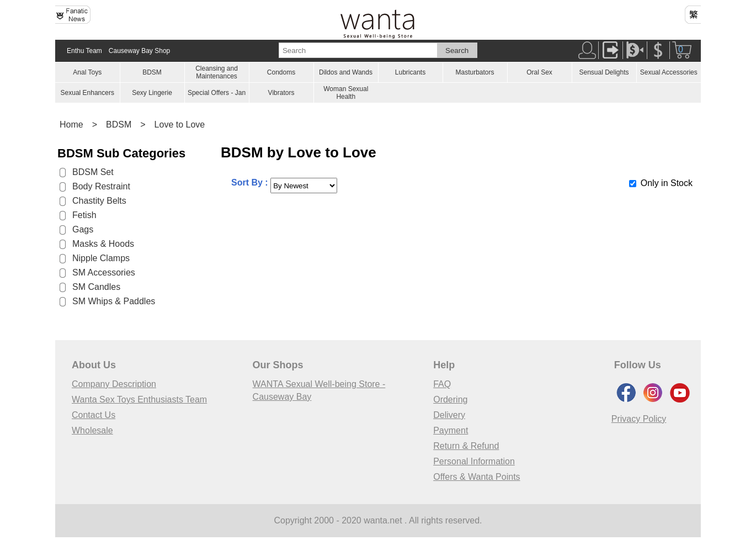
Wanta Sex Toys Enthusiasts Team (139, 399)
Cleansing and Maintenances (217, 72)
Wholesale (92, 430)
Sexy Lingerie (152, 93)
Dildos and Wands (346, 72)
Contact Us (94, 415)
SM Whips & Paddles (114, 301)
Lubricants (410, 72)
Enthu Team (84, 51)
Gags (83, 229)
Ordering (450, 399)
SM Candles (96, 287)
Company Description (114, 384)
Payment (451, 430)
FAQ (442, 384)
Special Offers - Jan (217, 93)
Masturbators (475, 72)
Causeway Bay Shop (139, 51)
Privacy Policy (639, 419)
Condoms (281, 72)
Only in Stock (667, 183)
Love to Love (180, 125)
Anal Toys (87, 72)
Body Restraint (101, 186)
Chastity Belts (99, 201)
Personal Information (474, 461)
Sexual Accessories (669, 72)
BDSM (152, 72)
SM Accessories (104, 272)
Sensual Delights (604, 72)
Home (71, 125)
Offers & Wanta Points (477, 477)
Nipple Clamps (101, 258)
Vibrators (281, 93)
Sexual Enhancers (87, 93)
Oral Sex (539, 72)
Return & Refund (466, 446)
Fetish (84, 215)
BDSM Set (93, 172)
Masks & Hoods (103, 244)
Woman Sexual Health (346, 93)
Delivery (449, 415)
